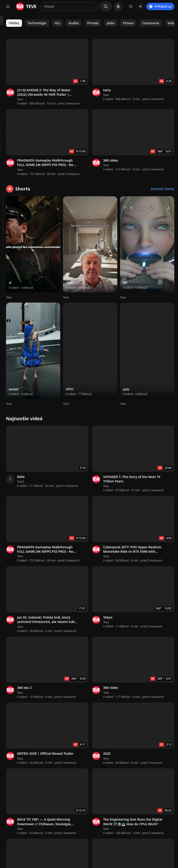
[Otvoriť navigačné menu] (8, 6)
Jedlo (164, 23)
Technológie (90, 23)
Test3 (74, 381)
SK (141, 6)
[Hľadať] (106, 6)
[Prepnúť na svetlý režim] (131, 6)
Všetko (67, 23)
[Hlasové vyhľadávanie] (118, 6)
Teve (73, 85)
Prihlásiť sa (160, 6)
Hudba (127, 23)
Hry (111, 23)
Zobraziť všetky (163, 166)
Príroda (146, 23)
